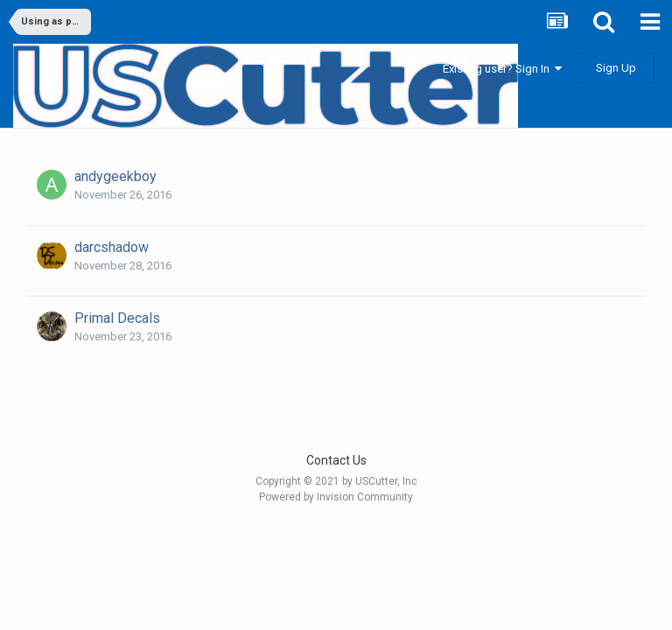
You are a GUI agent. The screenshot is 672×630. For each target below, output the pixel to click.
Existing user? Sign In (502, 69)
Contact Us (336, 460)
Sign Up (616, 68)
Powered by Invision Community (336, 497)
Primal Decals (117, 318)
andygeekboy (115, 176)
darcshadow (112, 247)
